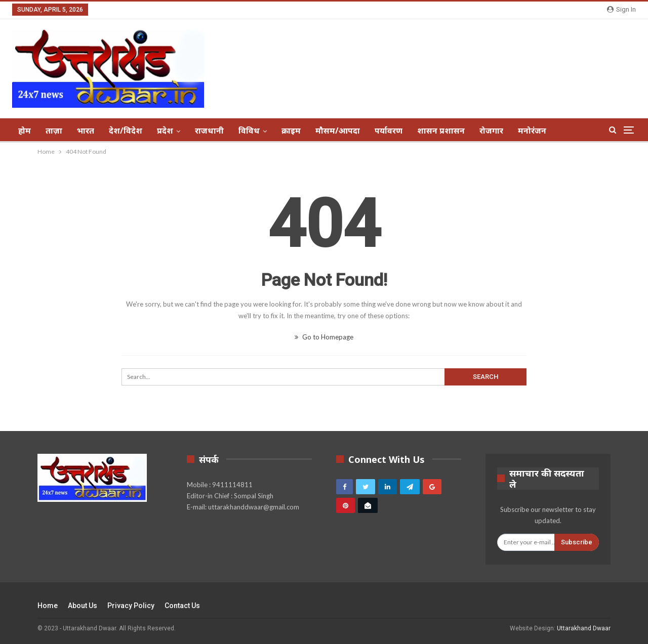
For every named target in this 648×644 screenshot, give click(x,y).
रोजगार (491, 131)
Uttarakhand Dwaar (584, 628)
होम (25, 131)
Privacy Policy (131, 606)
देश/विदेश (126, 131)
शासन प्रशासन (441, 131)
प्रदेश (165, 131)
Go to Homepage (324, 337)
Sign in (621, 9)
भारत (86, 131)
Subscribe (577, 542)
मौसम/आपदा (338, 131)
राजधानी (209, 131)
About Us (83, 606)
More (529, 131)
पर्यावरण (389, 131)
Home (48, 606)
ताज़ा (54, 131)
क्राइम (291, 131)
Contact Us (182, 606)
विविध (249, 131)
